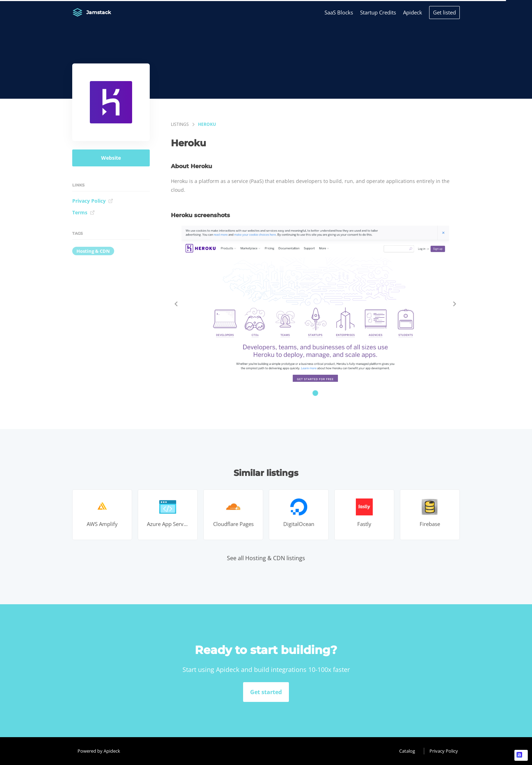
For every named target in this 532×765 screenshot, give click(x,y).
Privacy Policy (93, 201)
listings (180, 124)
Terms (83, 212)
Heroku (207, 124)
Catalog (407, 751)
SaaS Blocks (339, 12)
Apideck (413, 12)
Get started (266, 692)
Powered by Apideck (99, 751)
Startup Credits (378, 12)
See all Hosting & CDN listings (266, 558)
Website (111, 158)
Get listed (444, 12)
